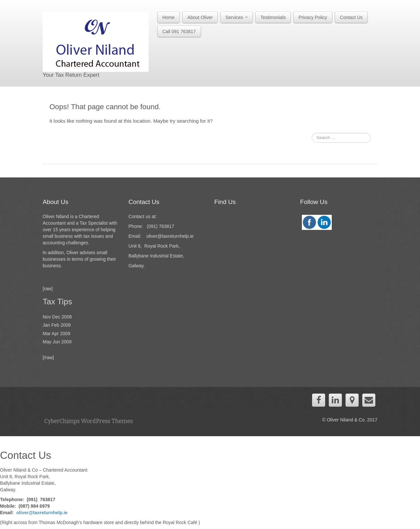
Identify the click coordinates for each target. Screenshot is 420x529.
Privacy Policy (313, 17)
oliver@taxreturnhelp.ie (42, 513)
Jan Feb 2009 (57, 325)
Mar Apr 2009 (56, 334)
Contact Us (351, 17)
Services (237, 17)
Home (168, 17)
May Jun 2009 (57, 342)
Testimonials (273, 17)
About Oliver (200, 17)
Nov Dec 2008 (57, 317)
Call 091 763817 (179, 31)
